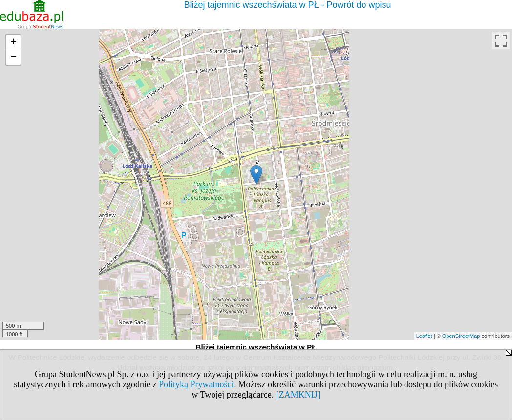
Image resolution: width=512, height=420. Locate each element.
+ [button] (13, 42)
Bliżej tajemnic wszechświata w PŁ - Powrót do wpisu (287, 5)
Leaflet (424, 336)
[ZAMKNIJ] (298, 395)
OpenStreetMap (461, 336)
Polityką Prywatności (196, 384)
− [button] (13, 58)
